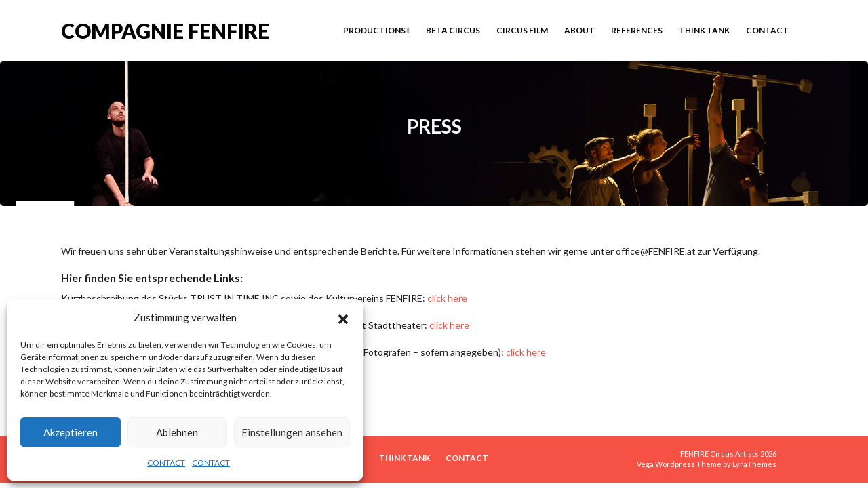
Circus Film (522, 30)
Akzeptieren (71, 432)
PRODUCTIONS (376, 30)
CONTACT (166, 463)
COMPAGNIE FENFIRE (165, 29)
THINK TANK (704, 30)
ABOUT (579, 30)
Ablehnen (177, 432)
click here (447, 298)
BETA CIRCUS (453, 30)
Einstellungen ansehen (292, 432)
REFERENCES (637, 30)
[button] (343, 317)
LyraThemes (754, 464)
